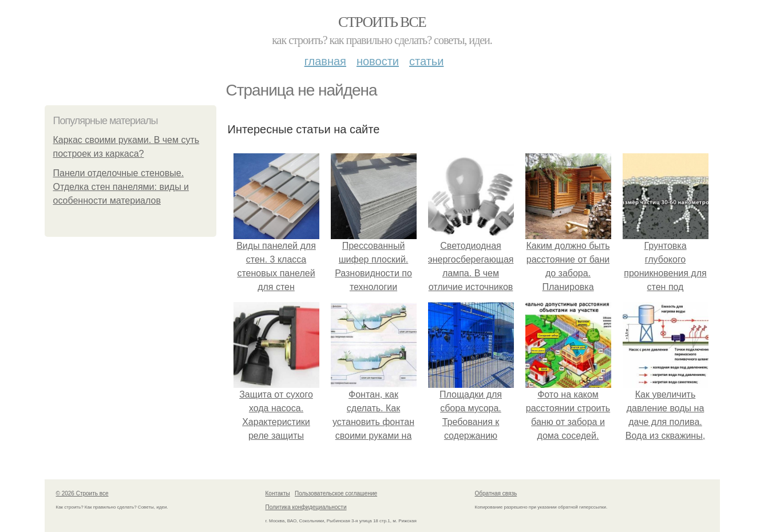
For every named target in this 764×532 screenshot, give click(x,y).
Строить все (382, 22)
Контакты (278, 493)
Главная (325, 61)
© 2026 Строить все (82, 493)
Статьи (426, 61)
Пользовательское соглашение (336, 493)
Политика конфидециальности (306, 507)
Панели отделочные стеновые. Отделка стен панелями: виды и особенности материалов (121, 187)
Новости (378, 61)
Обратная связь (496, 493)
